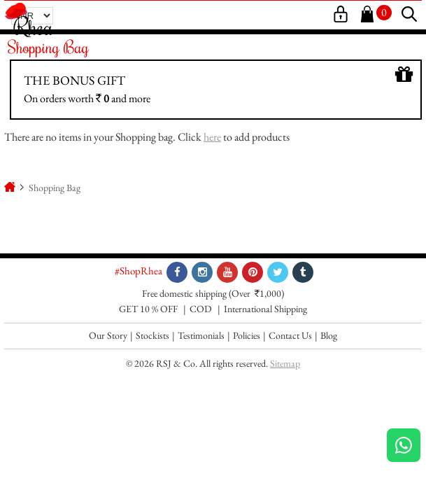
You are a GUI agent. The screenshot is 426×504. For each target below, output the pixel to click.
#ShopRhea (139, 271)
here (212, 137)
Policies (247, 335)
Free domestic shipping (184, 293)
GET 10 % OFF (148, 309)
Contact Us (290, 335)
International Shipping (265, 309)
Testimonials (201, 335)
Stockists (152, 335)
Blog (329, 335)
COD (201, 309)
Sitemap (285, 363)
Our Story (108, 335)
